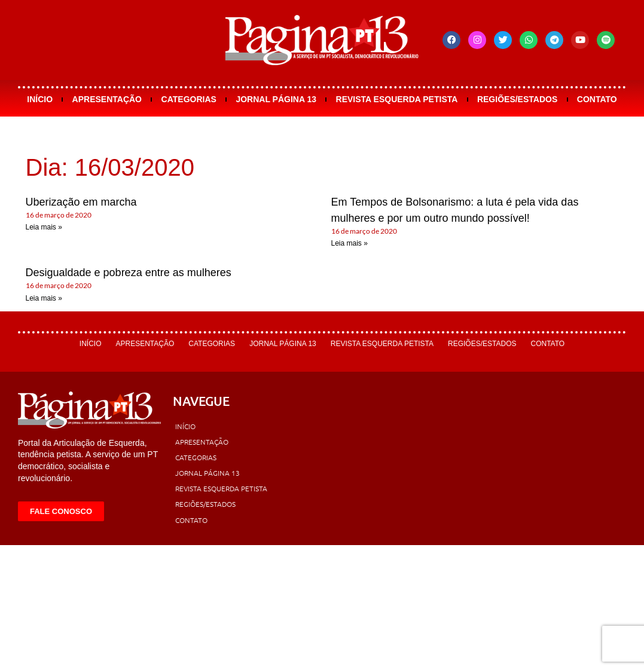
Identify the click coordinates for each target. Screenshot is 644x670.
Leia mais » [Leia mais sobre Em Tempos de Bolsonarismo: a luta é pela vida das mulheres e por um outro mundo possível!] (350, 243)
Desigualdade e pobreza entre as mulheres (129, 273)
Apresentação (107, 99)
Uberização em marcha (81, 202)
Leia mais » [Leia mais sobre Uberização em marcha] (44, 227)
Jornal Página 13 (276, 99)
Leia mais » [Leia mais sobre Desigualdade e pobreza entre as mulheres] (44, 298)
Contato (597, 99)
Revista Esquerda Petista (397, 99)
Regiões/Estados (517, 99)
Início (40, 99)
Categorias (189, 99)
